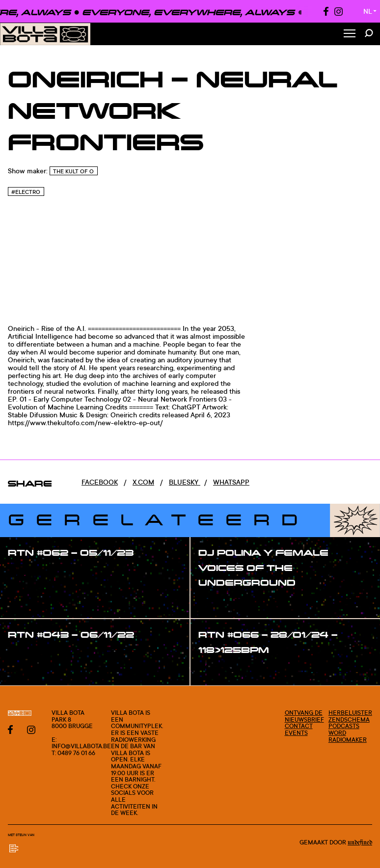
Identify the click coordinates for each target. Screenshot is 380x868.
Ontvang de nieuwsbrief (304, 716)
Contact (299, 726)
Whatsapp (231, 482)
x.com (143, 482)
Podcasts (344, 726)
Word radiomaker (348, 736)
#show (29, 573)
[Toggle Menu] (350, 34)
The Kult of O (73, 171)
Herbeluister (350, 713)
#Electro (26, 192)
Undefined (360, 842)
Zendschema (349, 719)
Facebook (100, 482)
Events (296, 733)
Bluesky (185, 482)
